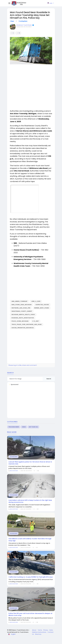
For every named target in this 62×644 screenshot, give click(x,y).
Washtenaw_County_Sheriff (22, 311)
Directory (38, 634)
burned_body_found (42, 308)
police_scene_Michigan (20, 321)
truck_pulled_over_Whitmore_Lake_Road (27, 324)
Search (49, 379)
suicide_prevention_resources (23, 328)
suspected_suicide (42, 305)
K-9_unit (36, 321)
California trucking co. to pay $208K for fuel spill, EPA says (31, 577)
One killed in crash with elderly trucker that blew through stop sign (30, 540)
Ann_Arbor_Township (19, 301)
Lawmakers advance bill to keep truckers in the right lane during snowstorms (30, 501)
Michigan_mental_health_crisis (23, 315)
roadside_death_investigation (23, 318)
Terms (40, 630)
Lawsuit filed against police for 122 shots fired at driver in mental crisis (30, 463)
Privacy (46, 630)
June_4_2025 (36, 301)
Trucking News (23, 21)
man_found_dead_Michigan (22, 305)
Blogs (12, 21)
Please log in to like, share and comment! (23, 365)
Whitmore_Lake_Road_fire (21, 308)
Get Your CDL (33, 427)
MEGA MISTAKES (14, 471)
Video (24, 427)
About (34, 630)
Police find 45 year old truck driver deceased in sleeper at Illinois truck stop (30, 614)
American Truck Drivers (24, 25)
